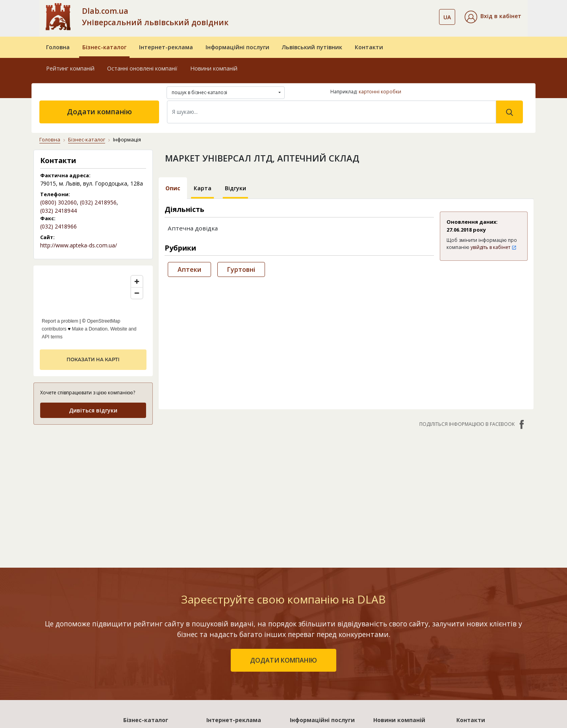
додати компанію (283, 660)
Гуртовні (241, 269)
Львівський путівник (312, 47)
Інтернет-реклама (166, 47)
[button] (493, 17)
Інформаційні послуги (237, 47)
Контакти (369, 47)
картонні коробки (380, 92)
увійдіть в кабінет (494, 247)
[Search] (332, 112)
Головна (58, 47)
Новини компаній (214, 68)
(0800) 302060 (58, 202)
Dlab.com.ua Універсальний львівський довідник (155, 17)
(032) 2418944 (58, 211)
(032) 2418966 (58, 226)
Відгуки (235, 188)
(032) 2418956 (98, 202)
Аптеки (189, 269)
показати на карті (93, 359)
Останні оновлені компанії (142, 68)
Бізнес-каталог (104, 47)
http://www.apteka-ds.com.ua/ (79, 245)
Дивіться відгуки (93, 410)
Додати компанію (99, 111)
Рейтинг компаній (70, 68)
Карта (203, 188)
